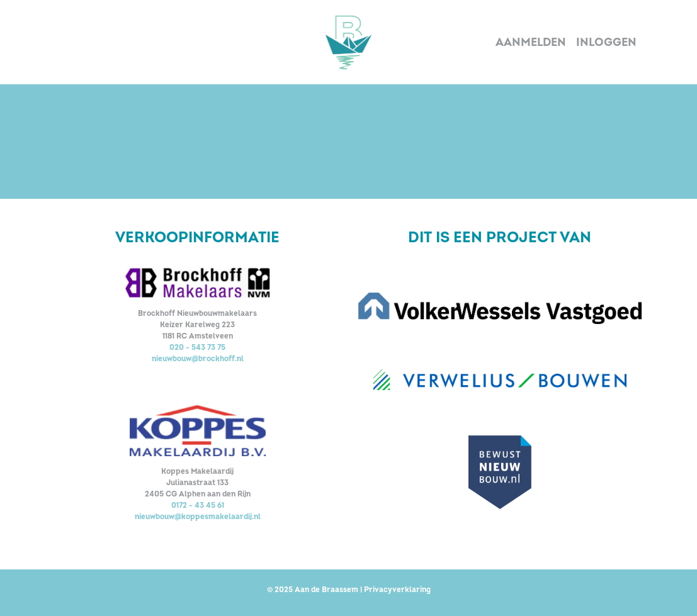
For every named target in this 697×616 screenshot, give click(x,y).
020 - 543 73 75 (197, 348)
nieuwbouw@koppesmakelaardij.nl (198, 517)
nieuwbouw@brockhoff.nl (198, 359)
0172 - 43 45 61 (198, 506)
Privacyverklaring (397, 590)
